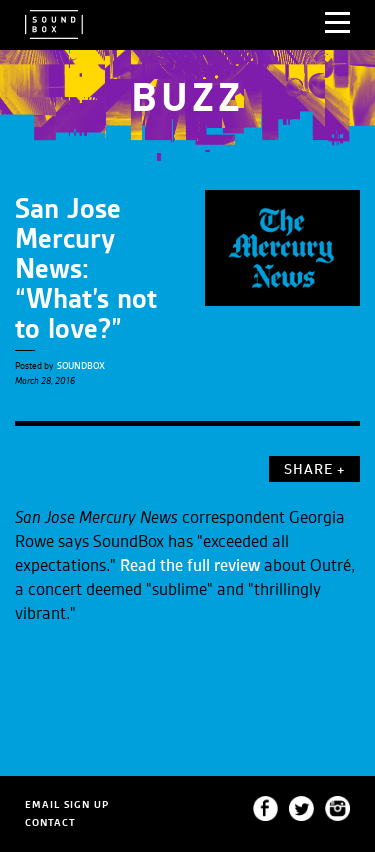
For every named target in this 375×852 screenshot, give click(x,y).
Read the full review (190, 566)
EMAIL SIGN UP (67, 804)
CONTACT (50, 822)
